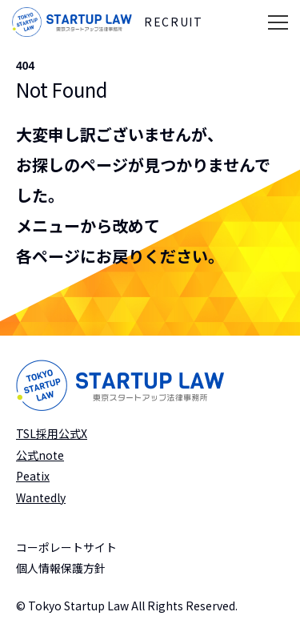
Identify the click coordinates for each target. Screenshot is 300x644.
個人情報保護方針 (61, 568)
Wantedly (41, 497)
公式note (40, 455)
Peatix (33, 476)
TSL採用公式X (52, 433)
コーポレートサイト (66, 547)
